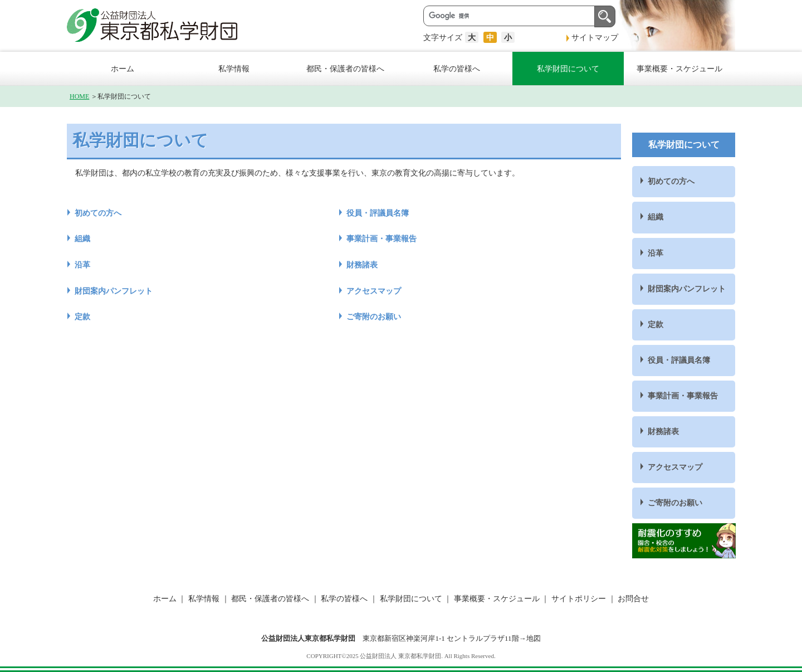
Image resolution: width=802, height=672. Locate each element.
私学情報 (234, 69)
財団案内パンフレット (114, 291)
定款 (82, 316)
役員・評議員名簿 (378, 213)
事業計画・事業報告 (382, 238)
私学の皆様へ (457, 69)
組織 (82, 238)
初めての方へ (98, 213)
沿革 (82, 265)
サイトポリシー (578, 598)
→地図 (530, 638)
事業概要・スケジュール (679, 69)
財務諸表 (362, 265)
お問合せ (633, 598)
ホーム (123, 69)
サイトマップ (595, 37)
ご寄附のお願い (374, 316)
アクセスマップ (374, 291)
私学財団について (568, 69)
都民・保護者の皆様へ (345, 69)
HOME (79, 96)
